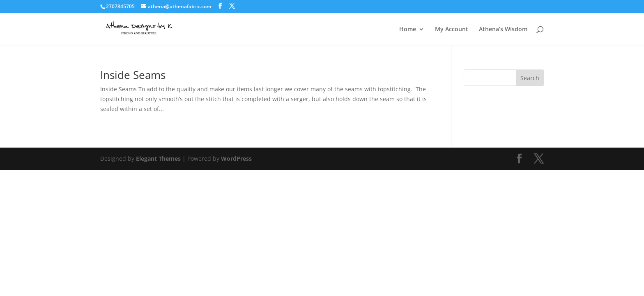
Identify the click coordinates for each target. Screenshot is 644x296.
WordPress (236, 158)
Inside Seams (133, 75)
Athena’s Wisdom (503, 30)
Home (408, 30)
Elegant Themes (158, 158)
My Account (452, 30)
